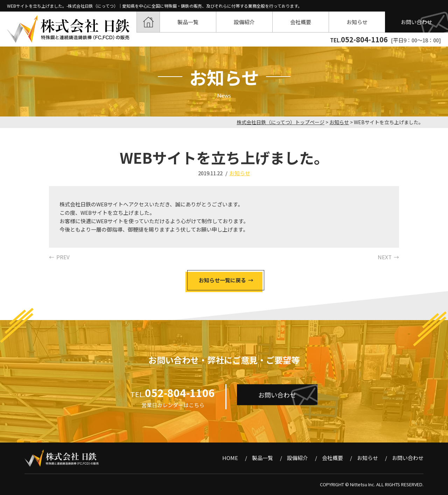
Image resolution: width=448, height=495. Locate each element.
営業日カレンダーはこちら (173, 405)
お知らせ (357, 22)
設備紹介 (244, 22)
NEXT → (388, 257)
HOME (148, 22)
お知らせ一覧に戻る (222, 280)
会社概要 (301, 22)
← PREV (59, 257)
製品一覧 (188, 22)
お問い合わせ (416, 22)
